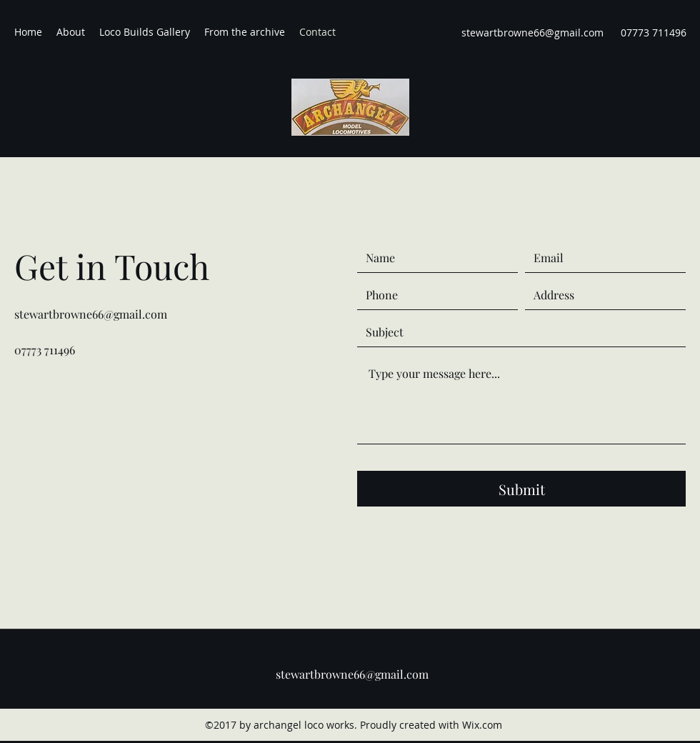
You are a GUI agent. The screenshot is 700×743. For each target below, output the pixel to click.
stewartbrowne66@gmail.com (532, 33)
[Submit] (521, 489)
